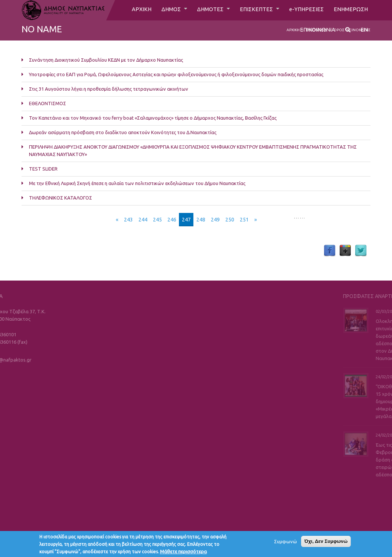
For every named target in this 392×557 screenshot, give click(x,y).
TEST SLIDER (43, 169)
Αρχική (293, 30)
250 (230, 220)
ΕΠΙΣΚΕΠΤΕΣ (253, 10)
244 (143, 220)
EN (364, 32)
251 (244, 220)
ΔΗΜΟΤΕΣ (205, 10)
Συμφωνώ (285, 543)
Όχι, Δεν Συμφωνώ (326, 543)
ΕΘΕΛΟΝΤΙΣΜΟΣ (48, 103)
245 (157, 220)
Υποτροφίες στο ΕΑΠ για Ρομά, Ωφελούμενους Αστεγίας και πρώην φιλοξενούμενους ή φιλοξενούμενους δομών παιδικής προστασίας (176, 74)
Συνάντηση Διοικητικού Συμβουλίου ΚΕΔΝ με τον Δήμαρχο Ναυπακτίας (106, 60)
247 (186, 220)
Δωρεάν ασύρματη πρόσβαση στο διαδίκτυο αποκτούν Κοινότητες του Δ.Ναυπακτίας (123, 132)
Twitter (361, 251)
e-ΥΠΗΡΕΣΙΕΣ (304, 10)
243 (128, 220)
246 (172, 220)
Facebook (330, 251)
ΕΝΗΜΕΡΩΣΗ (350, 10)
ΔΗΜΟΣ (164, 10)
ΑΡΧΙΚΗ (133, 10)
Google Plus (345, 251)
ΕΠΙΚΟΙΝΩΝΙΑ (317, 32)
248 (201, 220)
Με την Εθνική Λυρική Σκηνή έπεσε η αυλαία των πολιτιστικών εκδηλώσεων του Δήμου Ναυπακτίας (137, 183)
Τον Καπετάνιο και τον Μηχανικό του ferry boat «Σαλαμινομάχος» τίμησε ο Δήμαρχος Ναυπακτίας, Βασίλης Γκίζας (153, 118)
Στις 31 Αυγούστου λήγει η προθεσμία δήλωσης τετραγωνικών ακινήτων (109, 89)
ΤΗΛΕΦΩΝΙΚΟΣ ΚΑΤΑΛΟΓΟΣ (61, 198)
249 (215, 220)
